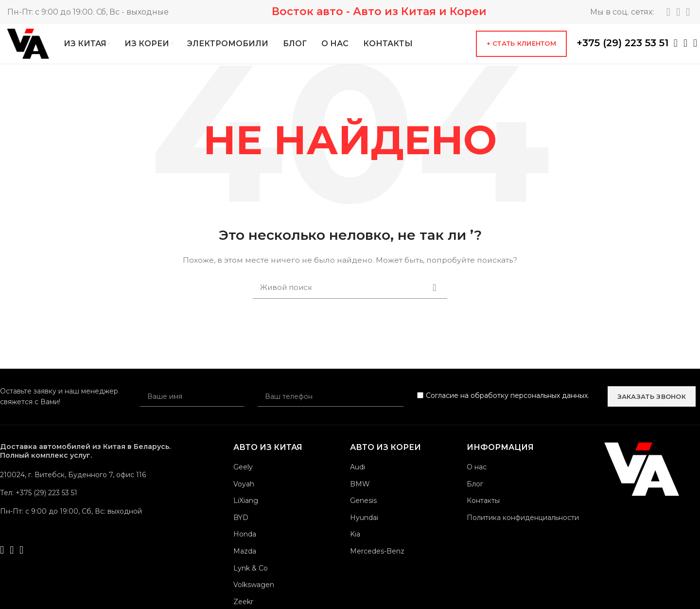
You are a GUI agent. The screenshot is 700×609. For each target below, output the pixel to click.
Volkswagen (254, 593)
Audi (358, 476)
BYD (241, 526)
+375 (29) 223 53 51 (622, 47)
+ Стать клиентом (521, 48)
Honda (245, 543)
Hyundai (364, 526)
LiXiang (246, 509)
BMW (360, 493)
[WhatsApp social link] (676, 48)
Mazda (245, 560)
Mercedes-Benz (377, 560)
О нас (477, 476)
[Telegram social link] (668, 12)
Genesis (363, 509)
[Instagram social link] (678, 12)
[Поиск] (350, 296)
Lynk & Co (251, 577)
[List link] (87, 502)
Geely (243, 476)
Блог (475, 493)
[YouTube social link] (688, 12)
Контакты (483, 509)
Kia (355, 543)
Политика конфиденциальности (523, 526)
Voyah (244, 493)
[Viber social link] (695, 48)
